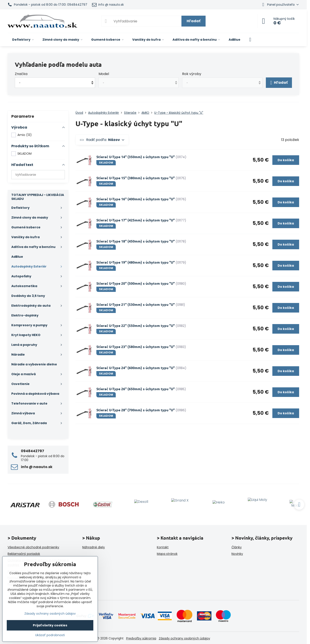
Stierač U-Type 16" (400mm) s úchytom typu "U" (136, 199)
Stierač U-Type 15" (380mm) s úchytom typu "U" (136, 178)
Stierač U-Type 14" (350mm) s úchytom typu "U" (136, 157)
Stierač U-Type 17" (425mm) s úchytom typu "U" (136, 220)
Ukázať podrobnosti (50, 635)
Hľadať (194, 21)
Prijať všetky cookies (50, 625)
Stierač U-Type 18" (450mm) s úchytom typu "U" (136, 241)
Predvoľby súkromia (141, 638)
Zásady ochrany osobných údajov (184, 638)
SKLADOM (21, 154)
